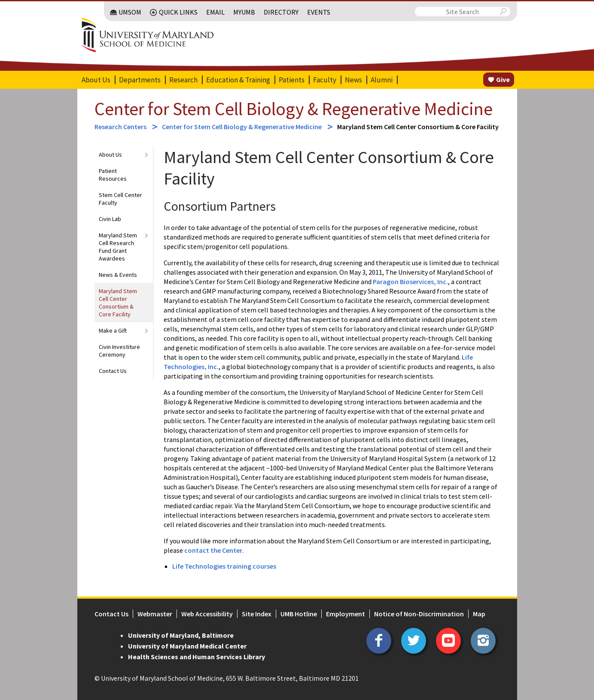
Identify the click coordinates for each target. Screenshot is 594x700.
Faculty (325, 80)
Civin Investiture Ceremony (119, 351)
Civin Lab (110, 219)
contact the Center (213, 550)
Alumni (382, 80)
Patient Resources (113, 175)
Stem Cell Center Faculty (120, 199)
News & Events (118, 275)
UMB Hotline (299, 614)
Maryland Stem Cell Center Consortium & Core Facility (118, 303)
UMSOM (130, 12)
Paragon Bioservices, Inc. (410, 282)
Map (479, 614)
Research (183, 80)
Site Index (257, 614)
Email (215, 12)
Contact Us (113, 371)
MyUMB (244, 12)
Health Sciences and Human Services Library (196, 657)
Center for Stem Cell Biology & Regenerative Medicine (294, 109)
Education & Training (238, 80)
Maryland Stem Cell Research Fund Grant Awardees (118, 247)
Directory (281, 12)
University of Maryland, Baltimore (181, 635)
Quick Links (178, 12)
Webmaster (155, 614)
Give (503, 79)
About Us (96, 80)
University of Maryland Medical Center (187, 646)
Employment (346, 614)
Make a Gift (113, 330)
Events (319, 12)
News (353, 80)
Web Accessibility (207, 614)
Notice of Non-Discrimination (419, 614)
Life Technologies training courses (225, 566)
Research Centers (121, 127)
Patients (292, 80)
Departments (140, 80)
